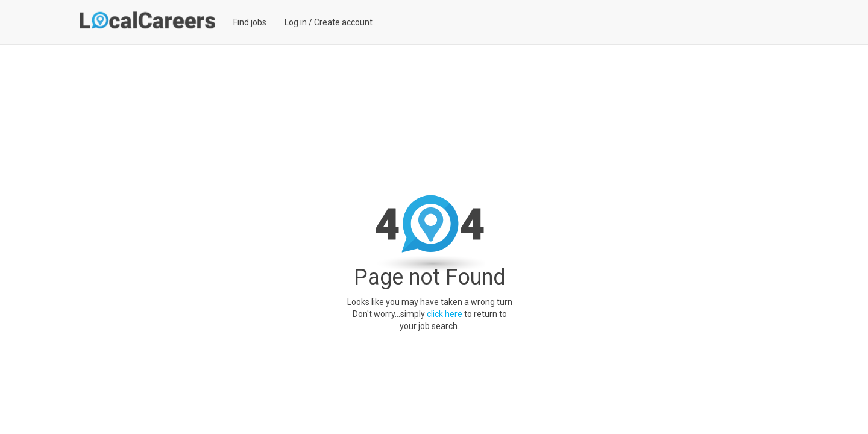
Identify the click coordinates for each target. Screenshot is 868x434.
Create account (343, 22)
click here (445, 314)
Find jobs (250, 22)
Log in (296, 22)
